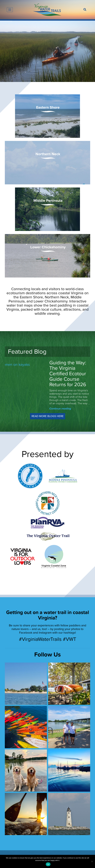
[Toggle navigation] (10, 10)
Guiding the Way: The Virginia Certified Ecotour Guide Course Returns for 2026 (68, 374)
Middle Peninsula (48, 201)
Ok (48, 864)
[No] (92, 861)
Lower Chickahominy (48, 247)
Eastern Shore (48, 107)
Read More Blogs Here (48, 416)
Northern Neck (48, 154)
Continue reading (60, 409)
